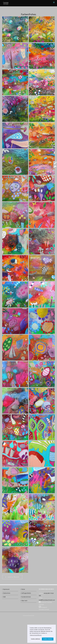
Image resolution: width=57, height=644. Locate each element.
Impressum (6, 589)
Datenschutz (7, 593)
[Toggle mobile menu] (54, 2)
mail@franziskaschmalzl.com (47, 600)
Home (23, 589)
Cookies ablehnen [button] (36, 639)
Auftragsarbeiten (26, 593)
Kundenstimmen (26, 597)
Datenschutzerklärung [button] (36, 635)
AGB (4, 597)
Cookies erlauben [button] (48, 639)
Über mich (24, 601)
